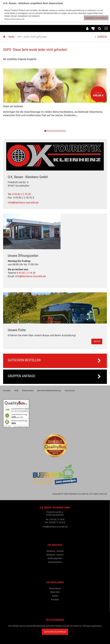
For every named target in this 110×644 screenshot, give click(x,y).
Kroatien (55, 599)
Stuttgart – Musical (55, 554)
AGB (16, 390)
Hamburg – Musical (55, 550)
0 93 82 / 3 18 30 (22, 194)
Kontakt (7, 390)
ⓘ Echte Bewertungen (21, 426)
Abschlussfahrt (55, 561)
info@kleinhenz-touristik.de (23, 202)
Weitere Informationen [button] (14, 19)
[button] (55, 631)
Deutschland (55, 588)
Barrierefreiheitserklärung (49, 390)
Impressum (70, 390)
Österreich (55, 591)
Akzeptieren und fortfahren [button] (96, 18)
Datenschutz (28, 390)
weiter (97, 341)
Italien (55, 595)
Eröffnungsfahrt (55, 558)
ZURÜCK (101, 36)
